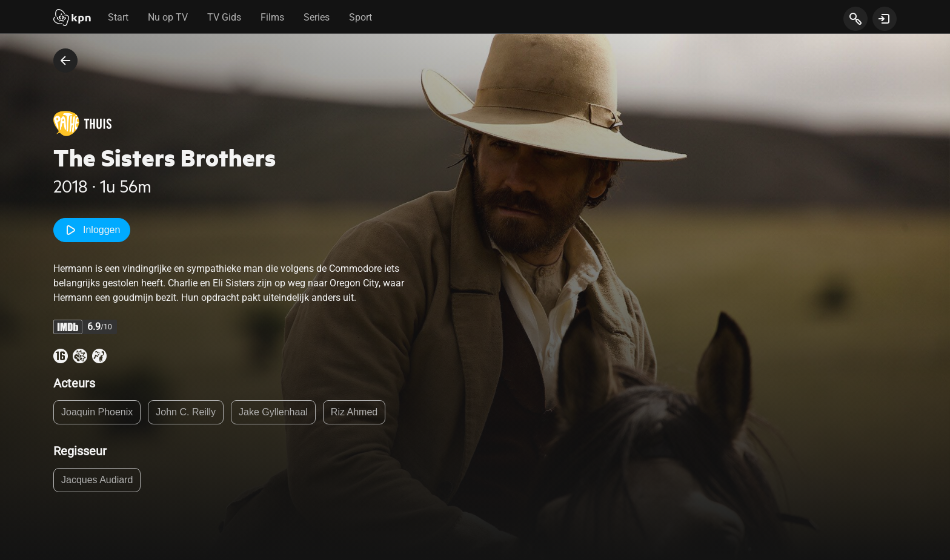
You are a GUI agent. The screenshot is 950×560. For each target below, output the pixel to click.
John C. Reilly (186, 412)
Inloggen (92, 230)
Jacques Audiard (97, 480)
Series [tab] (317, 17)
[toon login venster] (885, 19)
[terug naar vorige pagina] (65, 61)
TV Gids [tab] (224, 17)
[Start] (72, 19)
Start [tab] (118, 17)
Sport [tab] (360, 17)
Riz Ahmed (354, 412)
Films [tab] (272, 17)
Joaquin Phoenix (97, 412)
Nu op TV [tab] (168, 17)
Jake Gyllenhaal (273, 412)
